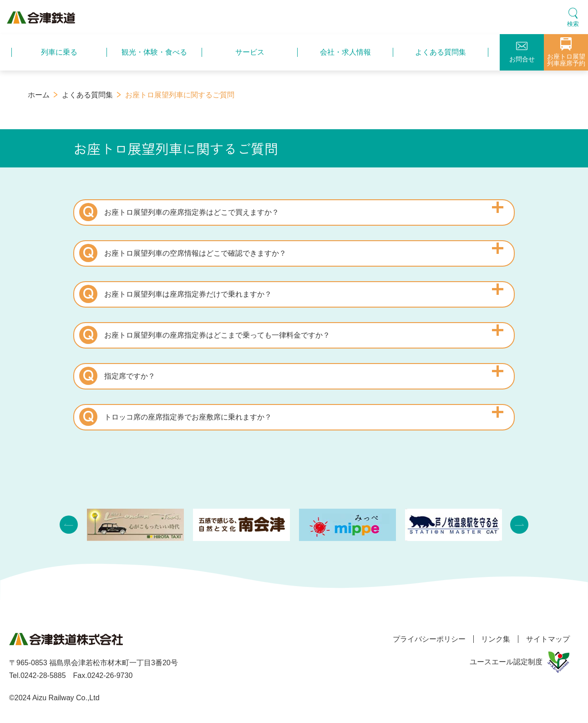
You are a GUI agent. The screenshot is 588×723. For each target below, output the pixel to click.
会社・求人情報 (345, 52)
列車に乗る (59, 52)
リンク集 (493, 639)
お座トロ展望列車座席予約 (566, 52)
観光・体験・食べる (154, 52)
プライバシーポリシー (423, 639)
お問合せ (522, 52)
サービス (250, 52)
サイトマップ (548, 639)
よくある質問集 (441, 52)
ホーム (39, 95)
